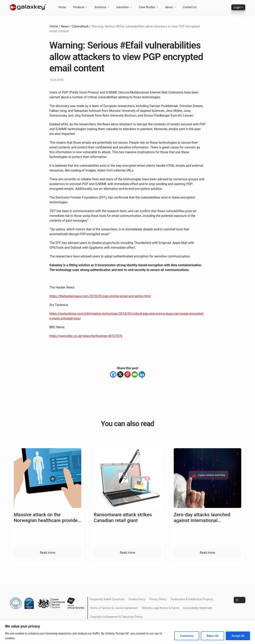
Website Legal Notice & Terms (160, 608)
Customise (187, 636)
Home (54, 26)
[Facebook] (113, 374)
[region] (127, 632)
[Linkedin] (142, 374)
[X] (120, 374)
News (65, 26)
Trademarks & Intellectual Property (192, 599)
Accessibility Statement (197, 608)
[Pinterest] (127, 374)
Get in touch (240, 600)
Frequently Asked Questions (107, 599)
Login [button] (237, 7)
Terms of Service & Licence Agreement (114, 608)
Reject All (212, 636)
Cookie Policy (137, 599)
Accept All (238, 636)
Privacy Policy (158, 599)
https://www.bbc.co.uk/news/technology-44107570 (86, 336)
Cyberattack (80, 26)
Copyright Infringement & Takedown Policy (116, 617)
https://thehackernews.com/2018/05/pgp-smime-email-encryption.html (100, 296)
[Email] (135, 374)
